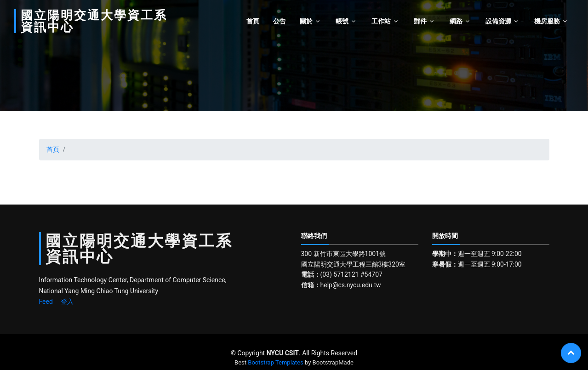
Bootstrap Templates (275, 362)
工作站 (381, 21)
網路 (456, 21)
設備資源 (498, 21)
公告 (280, 21)
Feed (46, 302)
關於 (306, 21)
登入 (67, 302)
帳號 (342, 21)
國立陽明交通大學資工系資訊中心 (94, 21)
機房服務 (547, 21)
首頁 (253, 21)
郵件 (420, 21)
